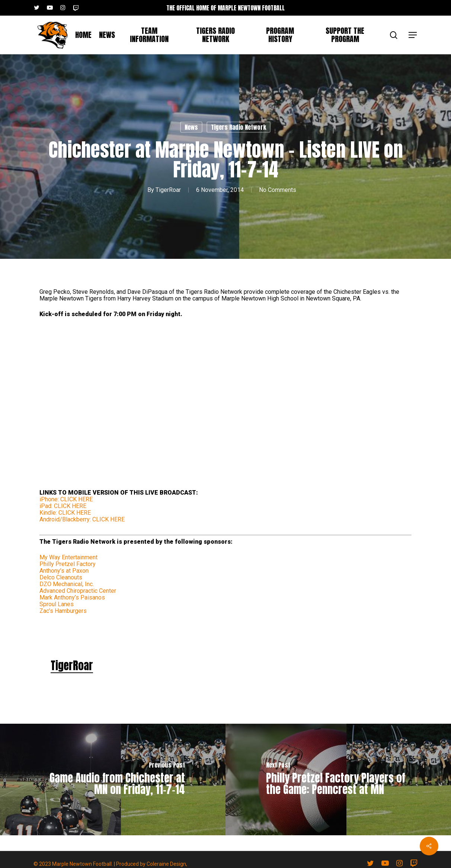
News (191, 127)
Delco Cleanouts (61, 577)
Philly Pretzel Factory (68, 564)
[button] (413, 35)
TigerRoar (168, 190)
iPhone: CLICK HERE (66, 499)
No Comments (278, 190)
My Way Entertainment (68, 557)
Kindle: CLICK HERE (65, 513)
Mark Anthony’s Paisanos (72, 597)
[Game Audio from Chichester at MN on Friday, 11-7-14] (113, 779)
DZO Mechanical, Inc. (67, 584)
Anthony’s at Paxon (64, 571)
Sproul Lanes (57, 604)
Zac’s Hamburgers (63, 611)
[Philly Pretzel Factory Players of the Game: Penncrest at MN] (338, 779)
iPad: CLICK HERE (63, 506)
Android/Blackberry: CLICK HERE (82, 519)
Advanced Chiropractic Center (78, 591)
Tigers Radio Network (239, 127)
